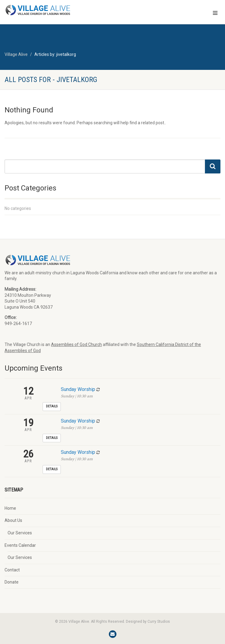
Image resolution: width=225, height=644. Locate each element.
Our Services (20, 533)
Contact (12, 570)
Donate (12, 582)
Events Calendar (20, 545)
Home (10, 508)
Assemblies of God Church (76, 344)
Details (52, 406)
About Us (13, 520)
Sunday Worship (78, 389)
